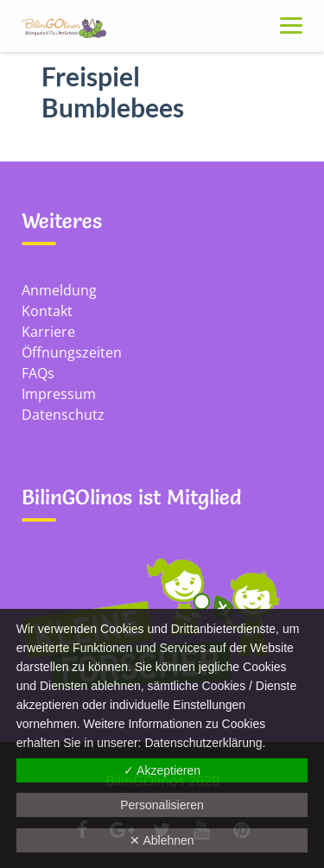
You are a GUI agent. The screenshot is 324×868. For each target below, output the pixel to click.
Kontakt (47, 311)
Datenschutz (63, 415)
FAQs (38, 373)
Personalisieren (162, 805)
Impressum (59, 394)
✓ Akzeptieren (162, 770)
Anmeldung (59, 290)
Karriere (48, 332)
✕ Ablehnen (162, 840)
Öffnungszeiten (72, 352)
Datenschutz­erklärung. (205, 743)
